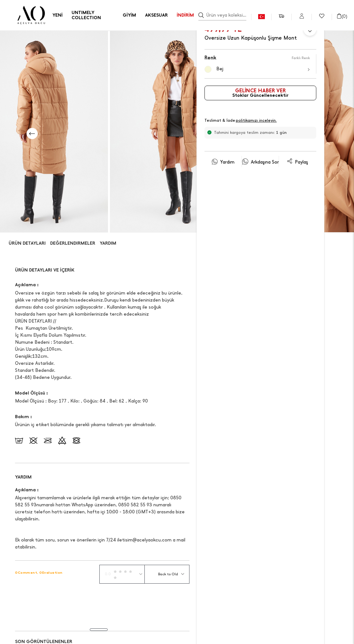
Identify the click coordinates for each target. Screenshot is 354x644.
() (342, 16)
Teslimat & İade (241, 121)
